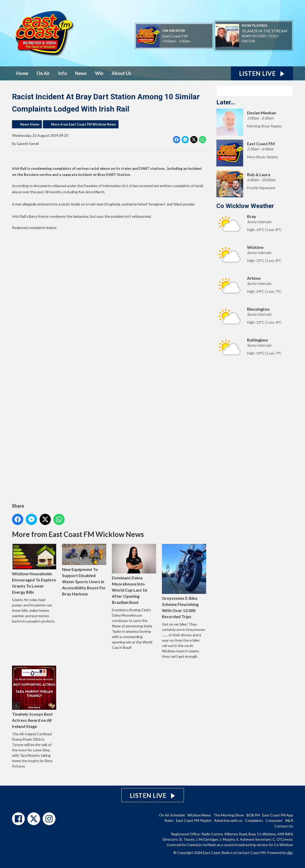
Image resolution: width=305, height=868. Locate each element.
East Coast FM (175, 36)
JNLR (289, 820)
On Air (43, 73)
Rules (169, 820)
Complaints (254, 820)
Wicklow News (199, 815)
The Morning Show (229, 815)
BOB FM (253, 815)
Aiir (290, 853)
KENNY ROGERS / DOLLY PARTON (260, 39)
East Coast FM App (278, 815)
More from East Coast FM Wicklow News (84, 124)
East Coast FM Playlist (194, 820)
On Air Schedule (172, 815)
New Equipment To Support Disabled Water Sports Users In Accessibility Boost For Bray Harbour (84, 570)
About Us (121, 73)
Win (99, 73)
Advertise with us (228, 820)
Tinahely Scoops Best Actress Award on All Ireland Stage (34, 697)
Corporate (274, 820)
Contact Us (284, 826)
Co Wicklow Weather (245, 206)
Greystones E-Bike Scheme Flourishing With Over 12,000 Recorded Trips (184, 581)
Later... (226, 102)
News (81, 73)
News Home (30, 124)
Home (22, 73)
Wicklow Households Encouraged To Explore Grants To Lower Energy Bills (34, 569)
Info (62, 73)
